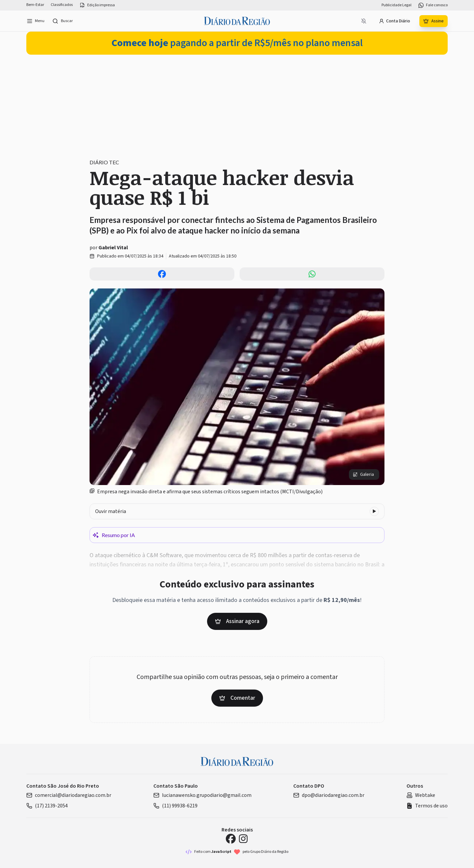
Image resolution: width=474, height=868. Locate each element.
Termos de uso (427, 806)
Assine (434, 21)
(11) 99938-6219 (175, 806)
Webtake (421, 795)
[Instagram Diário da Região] (243, 839)
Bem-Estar (35, 5)
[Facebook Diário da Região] (231, 839)
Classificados (62, 5)
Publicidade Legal (396, 5)
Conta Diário (395, 21)
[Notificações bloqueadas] (364, 21)
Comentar (237, 698)
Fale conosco (433, 5)
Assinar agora (237, 621)
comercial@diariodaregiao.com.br (69, 795)
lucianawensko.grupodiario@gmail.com (202, 795)
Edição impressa (97, 5)
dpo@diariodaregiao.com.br (329, 795)
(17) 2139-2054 (47, 806)
